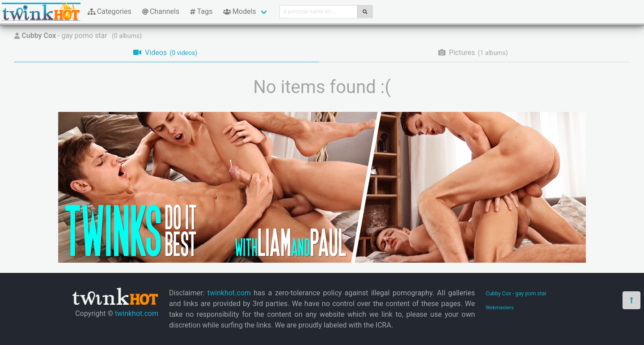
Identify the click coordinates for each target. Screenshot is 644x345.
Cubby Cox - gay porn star (516, 294)
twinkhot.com (137, 313)
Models (239, 11)
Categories (110, 11)
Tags (201, 11)
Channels (161, 11)
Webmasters (500, 308)
